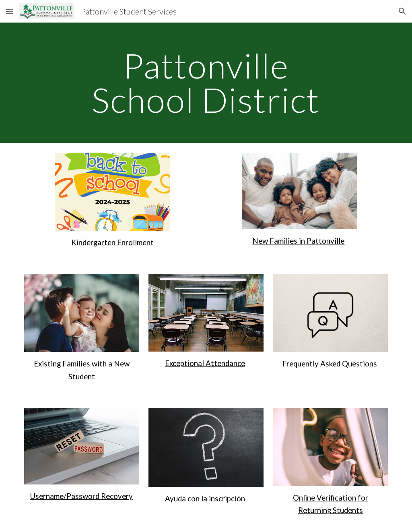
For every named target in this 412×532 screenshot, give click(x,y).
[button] (10, 11)
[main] (206, 83)
